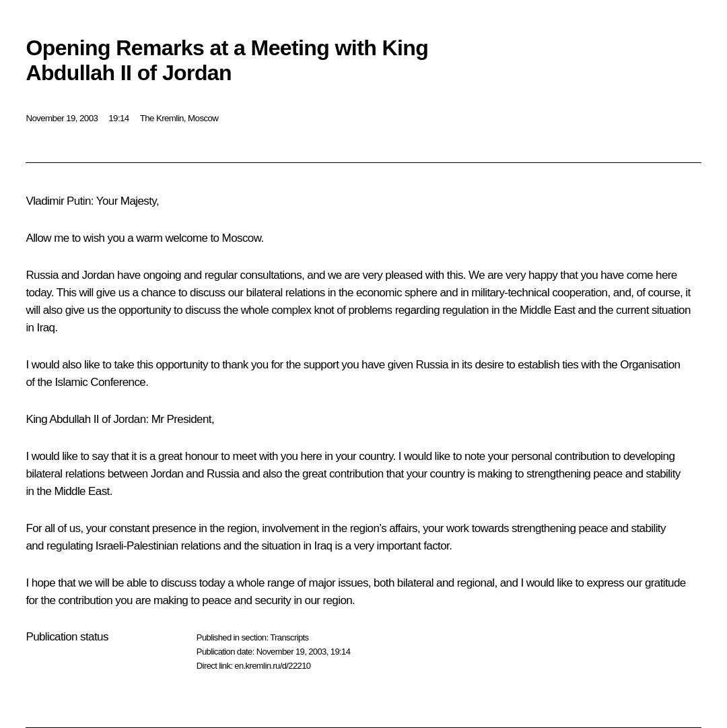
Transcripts (289, 637)
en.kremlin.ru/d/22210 (272, 666)
